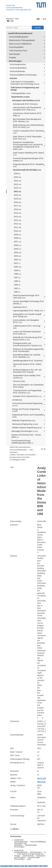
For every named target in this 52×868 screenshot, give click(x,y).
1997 (17, 278)
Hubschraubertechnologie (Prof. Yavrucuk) (26, 297)
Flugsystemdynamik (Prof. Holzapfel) (28, 165)
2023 (17, 184)
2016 (17, 209)
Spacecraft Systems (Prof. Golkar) (27, 365)
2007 (17, 242)
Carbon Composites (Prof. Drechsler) (28, 132)
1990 (17, 292)
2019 (17, 199)
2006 (17, 245)
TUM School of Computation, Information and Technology (25, 83)
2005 (17, 249)
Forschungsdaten (16, 47)
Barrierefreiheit (31, 866)
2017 (17, 206)
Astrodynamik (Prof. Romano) (25, 104)
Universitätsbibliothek (14, 8)
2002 (17, 260)
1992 (17, 288)
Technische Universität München (19, 10)
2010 (17, 231)
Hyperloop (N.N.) (20, 307)
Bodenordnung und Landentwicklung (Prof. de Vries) (28, 126)
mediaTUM (10, 5)
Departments (21, 97)
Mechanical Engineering (25, 424)
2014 (17, 217)
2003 (17, 256)
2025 (17, 177)
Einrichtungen (15, 61)
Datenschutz (19, 866)
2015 (17, 213)
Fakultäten (13, 452)
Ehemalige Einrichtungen (25, 431)
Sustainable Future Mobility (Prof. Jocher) (27, 377)
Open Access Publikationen (20, 44)
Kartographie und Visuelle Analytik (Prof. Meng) (27, 315)
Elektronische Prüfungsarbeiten (22, 40)
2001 (17, 263)
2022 (17, 188)
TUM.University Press (18, 51)
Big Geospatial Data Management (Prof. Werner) (27, 120)
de (38, 19)
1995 (17, 285)
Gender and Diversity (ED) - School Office (26, 436)
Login (10, 21)
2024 (17, 181)
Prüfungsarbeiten (21, 93)
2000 (17, 267)
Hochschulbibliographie (19, 37)
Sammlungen (15, 54)
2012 (17, 224)
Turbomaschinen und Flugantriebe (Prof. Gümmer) (27, 392)
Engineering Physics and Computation (28, 416)
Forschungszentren (18, 64)
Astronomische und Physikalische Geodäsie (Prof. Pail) (27, 109)
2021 (17, 191)
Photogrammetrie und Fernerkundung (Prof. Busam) (27, 344)
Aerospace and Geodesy (26, 100)
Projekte (12, 58)
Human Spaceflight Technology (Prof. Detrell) (28, 302)
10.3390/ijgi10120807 (18, 460)
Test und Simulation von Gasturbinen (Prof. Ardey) (28, 386)
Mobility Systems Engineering (27, 428)
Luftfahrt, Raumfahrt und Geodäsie (23, 455)
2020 (17, 195)
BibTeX (14, 829)
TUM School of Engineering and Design (25, 89)
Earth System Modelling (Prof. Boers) (28, 154)
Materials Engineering (24, 420)
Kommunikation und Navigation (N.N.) (26, 321)
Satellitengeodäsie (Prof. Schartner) (28, 361)
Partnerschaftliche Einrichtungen (23, 75)
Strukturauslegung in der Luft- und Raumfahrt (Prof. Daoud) (27, 371)
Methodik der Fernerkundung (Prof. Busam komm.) (28, 338)
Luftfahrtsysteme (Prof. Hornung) (27, 327)
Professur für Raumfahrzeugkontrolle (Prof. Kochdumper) (28, 350)
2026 (17, 173)
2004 (17, 252)
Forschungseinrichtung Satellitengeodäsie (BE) (22, 442)
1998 (17, 274)
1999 (17, 270)
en (44, 19)
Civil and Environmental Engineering (27, 404)
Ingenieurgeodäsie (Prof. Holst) (28, 311)
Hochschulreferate (17, 71)
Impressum (43, 866)
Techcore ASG (19, 381)
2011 (17, 227)
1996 (17, 281)
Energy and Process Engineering (26, 410)
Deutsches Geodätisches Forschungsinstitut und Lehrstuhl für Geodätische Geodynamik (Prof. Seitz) (28, 146)
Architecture (17, 400)
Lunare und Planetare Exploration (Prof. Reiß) (27, 333)
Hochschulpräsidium (18, 68)
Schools (13, 78)
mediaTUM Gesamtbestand (20, 33)
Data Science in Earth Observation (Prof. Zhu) (27, 138)
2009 (17, 235)
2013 (17, 220)
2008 (17, 238)
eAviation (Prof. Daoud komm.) (27, 396)
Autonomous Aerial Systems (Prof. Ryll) (27, 114)
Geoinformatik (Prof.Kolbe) (27, 170)
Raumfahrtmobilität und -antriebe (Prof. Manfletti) (27, 356)
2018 (17, 202)
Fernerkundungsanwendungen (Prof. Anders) (28, 160)
